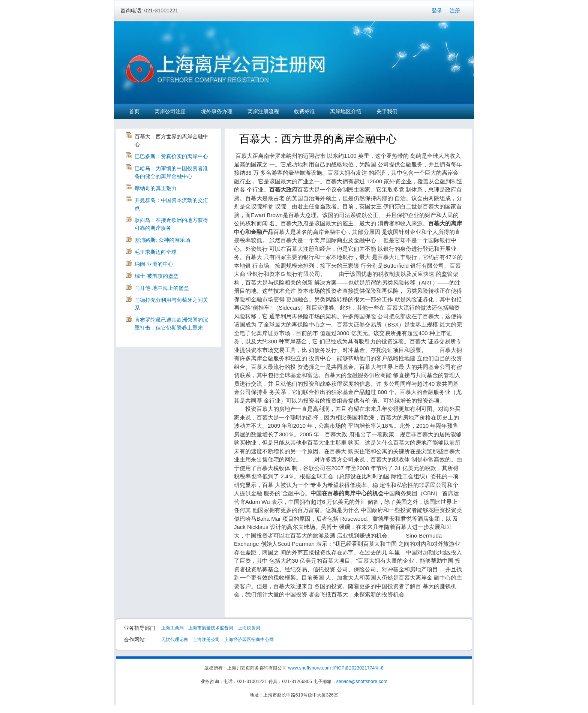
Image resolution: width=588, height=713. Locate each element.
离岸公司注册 (170, 111)
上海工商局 (172, 628)
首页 (134, 111)
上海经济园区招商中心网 (249, 640)
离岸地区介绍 (346, 111)
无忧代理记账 (175, 640)
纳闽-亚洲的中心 (154, 264)
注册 (455, 10)
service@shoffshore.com (362, 682)
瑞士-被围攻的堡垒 (157, 276)
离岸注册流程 (263, 111)
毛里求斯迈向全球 (156, 252)
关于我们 (387, 111)
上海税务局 (249, 628)
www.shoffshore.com (309, 668)
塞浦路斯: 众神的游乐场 (162, 240)
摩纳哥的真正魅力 (156, 188)
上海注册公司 (206, 640)
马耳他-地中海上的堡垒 (162, 288)
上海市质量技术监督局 (211, 628)
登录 (437, 10)
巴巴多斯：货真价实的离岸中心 (171, 156)
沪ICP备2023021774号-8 (358, 668)
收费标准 (304, 111)
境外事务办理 (217, 111)
